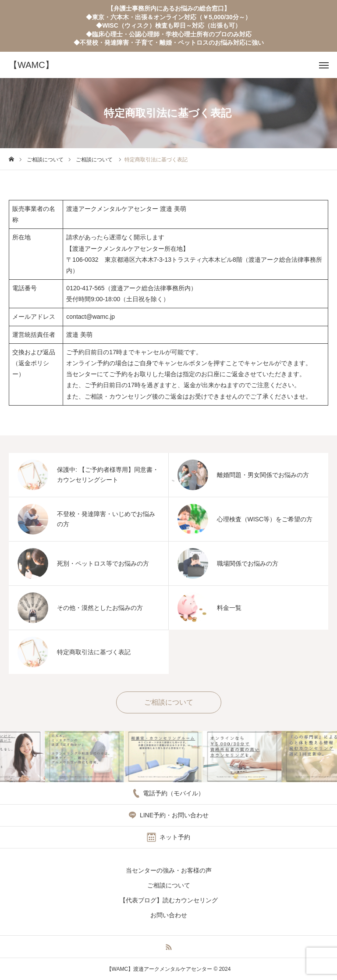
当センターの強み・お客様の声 (169, 870)
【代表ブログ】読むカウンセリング (169, 900)
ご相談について (169, 885)
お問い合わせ (169, 915)
